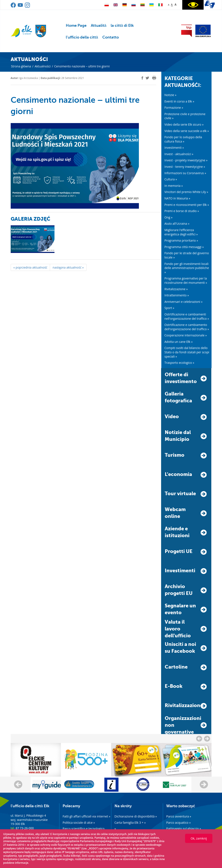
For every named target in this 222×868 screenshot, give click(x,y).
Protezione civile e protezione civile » (185, 116)
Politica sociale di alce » (79, 823)
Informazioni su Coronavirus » (185, 173)
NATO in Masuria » (177, 198)
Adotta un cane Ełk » (179, 342)
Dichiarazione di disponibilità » (136, 816)
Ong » (169, 217)
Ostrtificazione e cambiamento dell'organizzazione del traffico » (187, 327)
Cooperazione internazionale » (186, 335)
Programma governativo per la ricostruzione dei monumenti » (186, 280)
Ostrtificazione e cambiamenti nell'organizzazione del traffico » (187, 316)
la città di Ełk (122, 25)
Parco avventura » (179, 816)
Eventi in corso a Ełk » (179, 101)
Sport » (169, 308)
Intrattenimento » (177, 295)
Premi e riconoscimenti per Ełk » (187, 205)
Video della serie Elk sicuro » (184, 124)
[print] (154, 78)
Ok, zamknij (199, 838)
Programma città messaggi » (184, 247)
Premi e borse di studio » (182, 211)
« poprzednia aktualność (30, 267)
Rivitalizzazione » (176, 289)
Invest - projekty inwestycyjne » (186, 160)
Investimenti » (174, 148)
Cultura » (171, 179)
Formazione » (174, 108)
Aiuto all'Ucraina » (177, 224)
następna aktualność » (68, 267)
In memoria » (174, 186)
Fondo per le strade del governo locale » (187, 255)
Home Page (76, 25)
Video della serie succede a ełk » (187, 131)
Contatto (111, 37)
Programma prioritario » (181, 240)
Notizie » (171, 95)
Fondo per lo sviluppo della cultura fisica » (183, 139)
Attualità (99, 25)
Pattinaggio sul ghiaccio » (184, 829)
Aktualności (43, 66)
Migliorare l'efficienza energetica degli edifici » (181, 232)
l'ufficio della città (82, 37)
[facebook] (142, 78)
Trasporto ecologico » (179, 363)
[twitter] (147, 79)
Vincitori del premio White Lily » (186, 192)
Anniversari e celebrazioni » (184, 302)
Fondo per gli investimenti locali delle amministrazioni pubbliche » (187, 268)
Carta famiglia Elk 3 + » (130, 823)
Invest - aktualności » (179, 154)
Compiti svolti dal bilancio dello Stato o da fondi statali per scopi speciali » (187, 352)
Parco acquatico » (178, 823)
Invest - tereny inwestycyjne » (185, 167)
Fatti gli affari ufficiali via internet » (86, 816)
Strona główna (21, 66)
